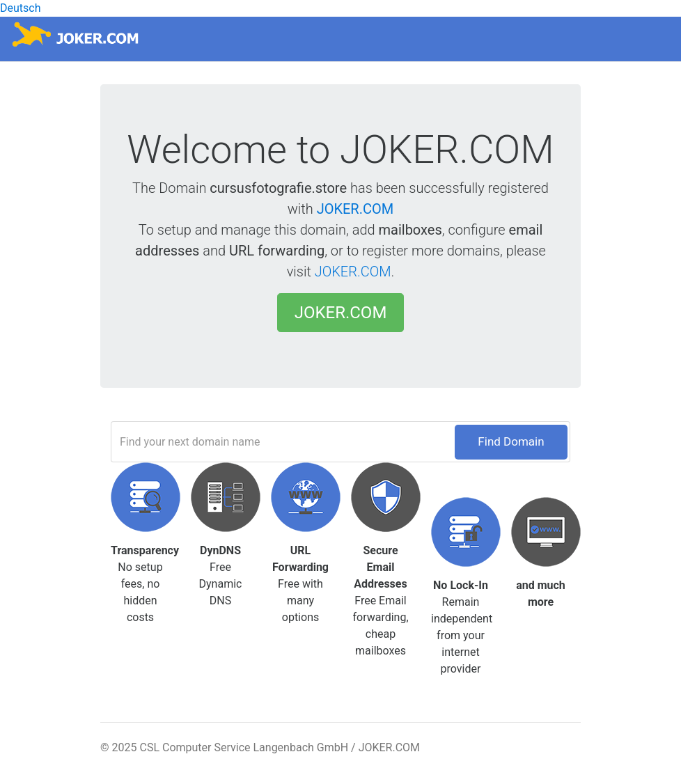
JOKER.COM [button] (341, 313)
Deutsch (20, 8)
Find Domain (511, 441)
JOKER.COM (355, 209)
